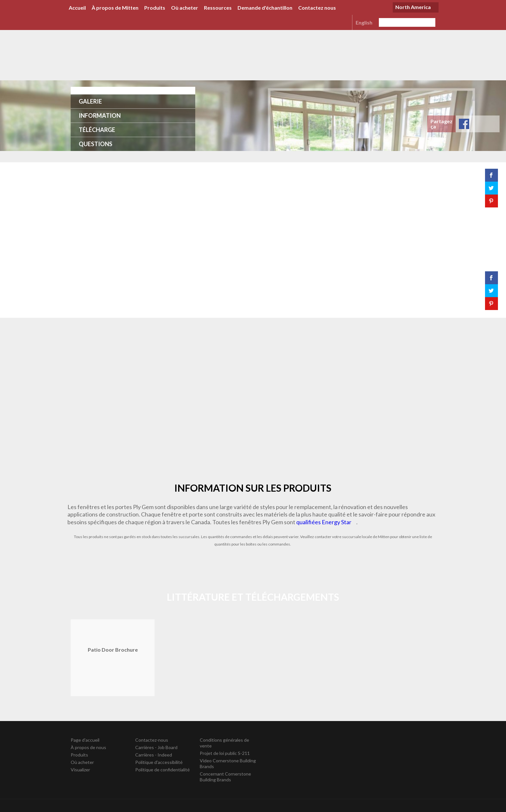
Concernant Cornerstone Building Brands (225, 777)
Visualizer (80, 770)
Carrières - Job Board (156, 747)
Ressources (218, 8)
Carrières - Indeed (154, 755)
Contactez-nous (152, 740)
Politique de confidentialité (162, 770)
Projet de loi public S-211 (225, 753)
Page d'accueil (85, 740)
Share (464, 124)
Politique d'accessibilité (159, 762)
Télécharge (97, 130)
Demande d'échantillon (265, 8)
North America (413, 7)
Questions (96, 144)
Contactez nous (317, 8)
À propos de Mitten (115, 8)
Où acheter (185, 8)
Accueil (77, 8)
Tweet (478, 124)
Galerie (90, 101)
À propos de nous (88, 747)
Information (100, 115)
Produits (155, 8)
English (364, 22)
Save (491, 124)
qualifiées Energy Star (324, 522)
